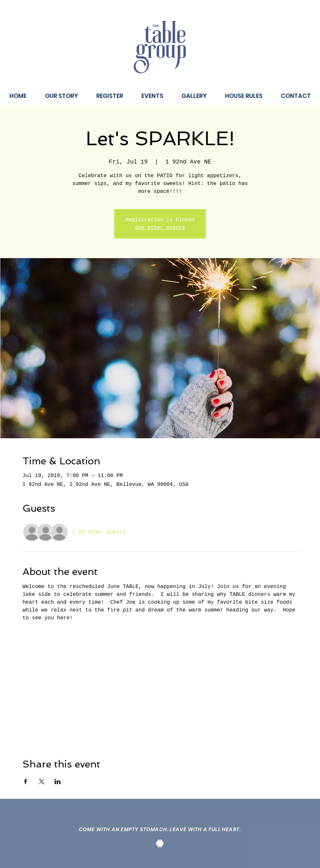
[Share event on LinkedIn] (58, 782)
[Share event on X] (42, 782)
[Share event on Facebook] (26, 782)
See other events (160, 228)
